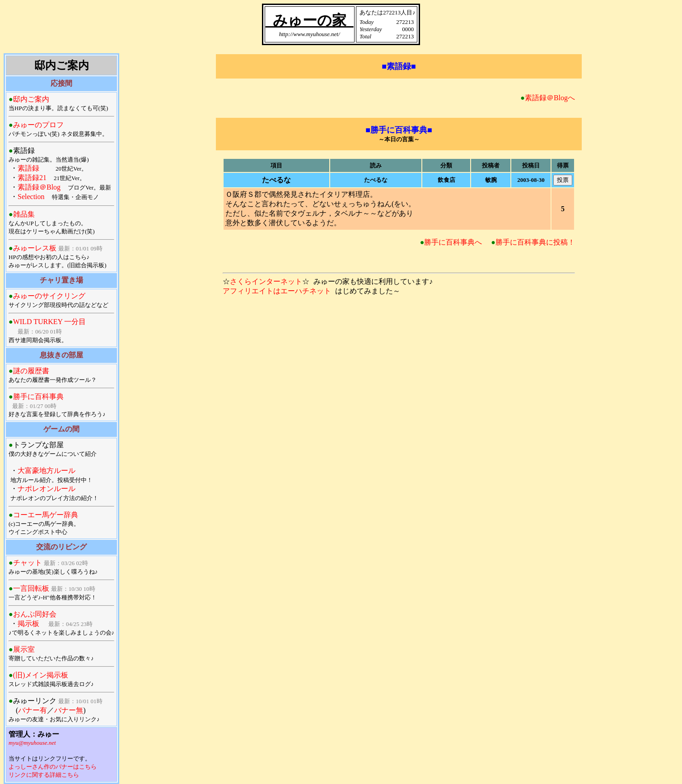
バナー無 (69, 710)
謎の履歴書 (31, 371)
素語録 (28, 168)
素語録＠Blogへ (550, 98)
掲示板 (28, 624)
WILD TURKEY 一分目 (50, 322)
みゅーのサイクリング (49, 296)
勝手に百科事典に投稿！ (535, 242)
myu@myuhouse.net (32, 743)
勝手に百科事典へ (453, 242)
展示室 (24, 649)
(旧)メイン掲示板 (41, 675)
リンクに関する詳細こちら (44, 775)
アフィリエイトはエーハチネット (277, 291)
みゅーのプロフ (38, 125)
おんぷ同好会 (35, 614)
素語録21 (32, 178)
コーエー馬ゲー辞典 (46, 515)
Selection (31, 197)
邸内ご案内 (31, 99)
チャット (28, 563)
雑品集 (24, 214)
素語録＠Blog (39, 187)
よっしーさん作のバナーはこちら (53, 767)
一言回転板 (31, 588)
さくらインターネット (266, 281)
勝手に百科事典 (38, 397)
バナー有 (33, 710)
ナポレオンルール (47, 489)
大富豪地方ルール (47, 471)
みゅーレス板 (35, 248)
